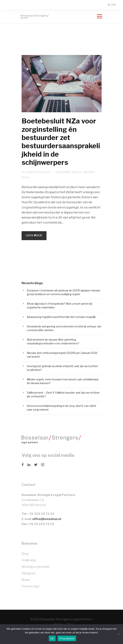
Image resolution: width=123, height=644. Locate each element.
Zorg (25, 554)
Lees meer (34, 235)
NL (109, 5)
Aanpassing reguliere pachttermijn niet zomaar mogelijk (61, 317)
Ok (52, 638)
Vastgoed (28, 573)
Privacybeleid (67, 638)
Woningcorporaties (36, 567)
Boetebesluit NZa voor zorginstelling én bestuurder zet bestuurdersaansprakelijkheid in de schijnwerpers (61, 142)
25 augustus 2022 (36, 172)
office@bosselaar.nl (47, 519)
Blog (25, 177)
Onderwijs (29, 560)
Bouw (26, 580)
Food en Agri (31, 586)
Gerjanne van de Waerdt (75, 172)
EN (114, 5)
